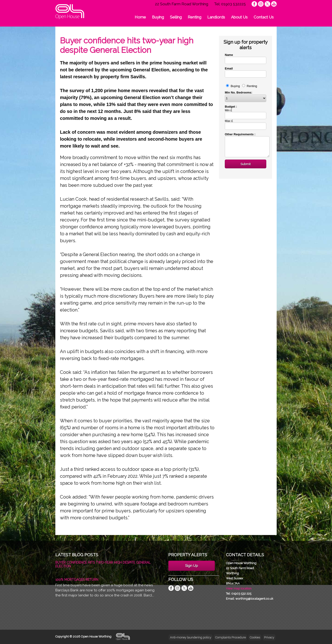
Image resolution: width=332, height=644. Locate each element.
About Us (239, 17)
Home (140, 17)
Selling (176, 17)
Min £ (228, 110)
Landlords (216, 17)
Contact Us (264, 17)
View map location (239, 588)
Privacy (269, 637)
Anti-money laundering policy (191, 637)
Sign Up (192, 566)
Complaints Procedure (230, 637)
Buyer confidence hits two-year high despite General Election (103, 564)
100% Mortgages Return (77, 580)
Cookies (255, 637)
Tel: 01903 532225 (230, 4)
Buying (158, 17)
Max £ (229, 121)
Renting (194, 17)
